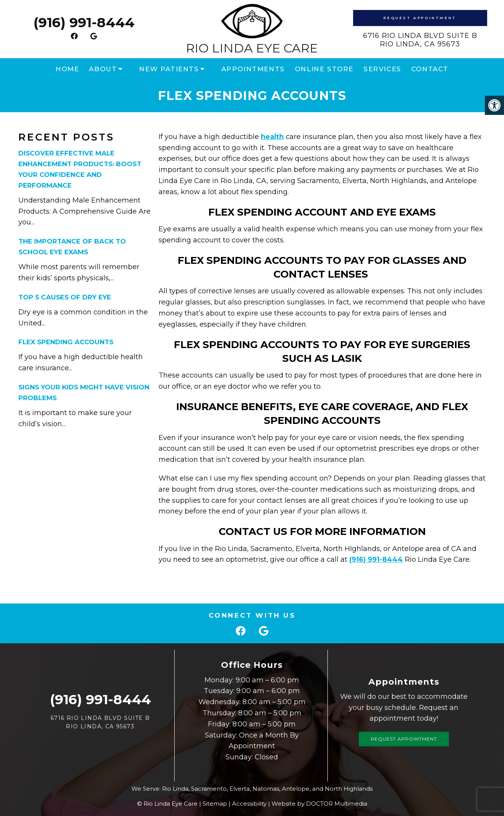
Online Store (324, 69)
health (272, 137)
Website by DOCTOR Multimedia (319, 804)
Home (67, 69)
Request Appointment (420, 18)
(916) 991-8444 (84, 22)
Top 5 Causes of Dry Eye (65, 297)
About (103, 69)
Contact (430, 69)
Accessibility (249, 804)
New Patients (169, 69)
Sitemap (215, 804)
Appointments (253, 69)
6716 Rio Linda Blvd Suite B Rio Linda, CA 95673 (420, 40)
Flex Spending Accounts (66, 342)
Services (382, 69)
